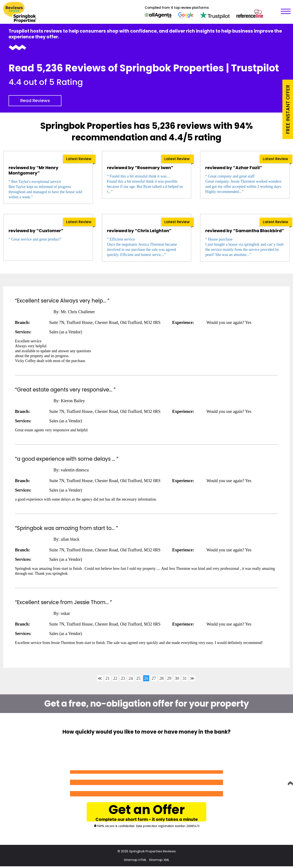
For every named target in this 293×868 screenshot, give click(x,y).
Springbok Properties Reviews (152, 853)
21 (108, 678)
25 (138, 678)
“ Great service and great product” (35, 239)
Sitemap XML (159, 861)
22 (115, 678)
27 (154, 678)
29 (169, 678)
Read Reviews (35, 101)
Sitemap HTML (135, 861)
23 (123, 678)
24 (131, 678)
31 (185, 678)
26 (146, 678)
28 (162, 678)
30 (177, 678)
